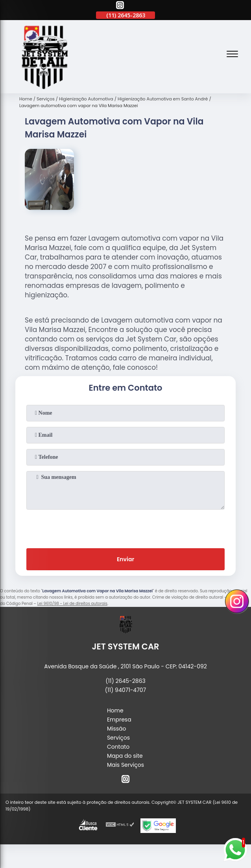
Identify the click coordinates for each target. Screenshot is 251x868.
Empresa (119, 720)
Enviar (125, 559)
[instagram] (120, 6)
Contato (118, 747)
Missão (117, 729)
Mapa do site (125, 756)
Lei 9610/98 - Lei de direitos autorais (72, 604)
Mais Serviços (125, 765)
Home (115, 710)
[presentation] (125, 527)
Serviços (118, 738)
